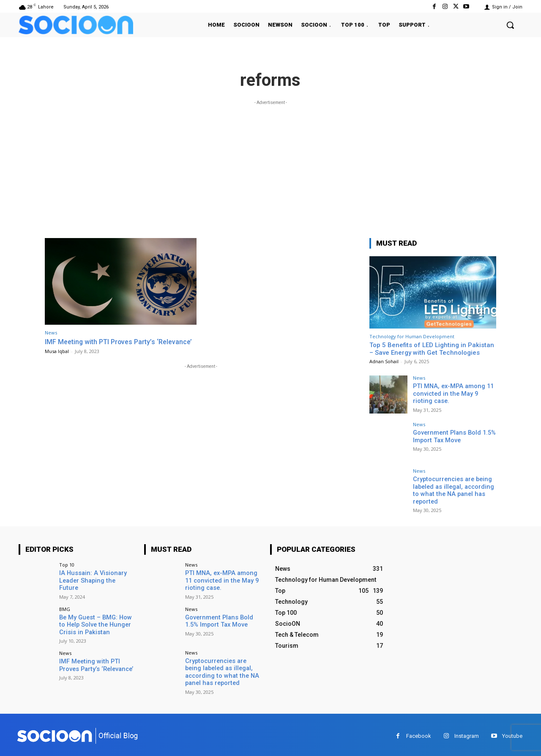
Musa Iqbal (57, 359)
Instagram (467, 733)
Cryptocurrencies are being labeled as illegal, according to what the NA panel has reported (452, 490)
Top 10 (67, 563)
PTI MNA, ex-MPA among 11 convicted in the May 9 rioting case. (453, 393)
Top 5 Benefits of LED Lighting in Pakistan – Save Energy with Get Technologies (432, 349)
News (51, 333)
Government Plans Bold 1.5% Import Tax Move (453, 436)
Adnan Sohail (384, 361)
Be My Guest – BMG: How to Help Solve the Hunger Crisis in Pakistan (97, 622)
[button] (510, 25)
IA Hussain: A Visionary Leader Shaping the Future (95, 575)
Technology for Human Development (412, 336)
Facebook (419, 733)
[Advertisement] (270, 166)
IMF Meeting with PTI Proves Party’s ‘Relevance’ (121, 346)
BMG (65, 607)
